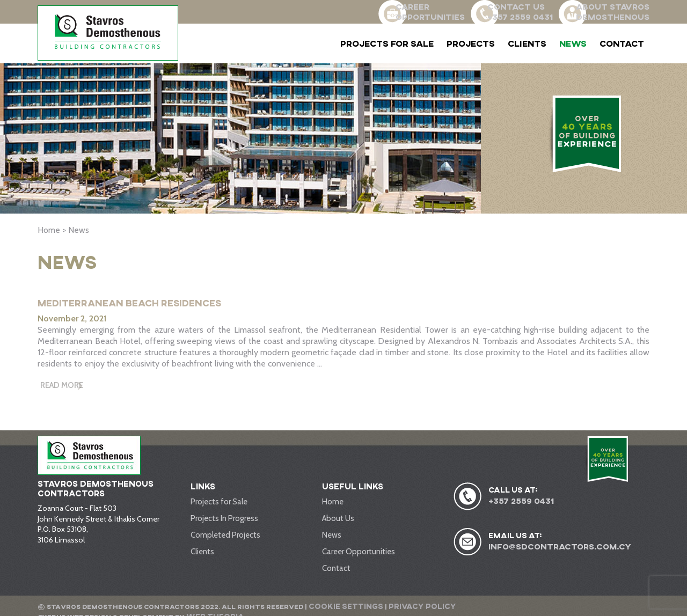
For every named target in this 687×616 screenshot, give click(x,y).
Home (332, 505)
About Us (337, 521)
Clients (527, 43)
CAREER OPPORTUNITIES (398, 11)
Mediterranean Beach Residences (149, 302)
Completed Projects (224, 537)
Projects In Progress (223, 521)
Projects (471, 43)
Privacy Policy (407, 606)
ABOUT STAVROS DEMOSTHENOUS (614, 11)
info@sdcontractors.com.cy (556, 550)
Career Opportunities (357, 553)
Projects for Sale (387, 43)
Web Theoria (615, 606)
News (573, 43)
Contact (622, 43)
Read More (65, 387)
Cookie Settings (341, 606)
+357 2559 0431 (520, 505)
